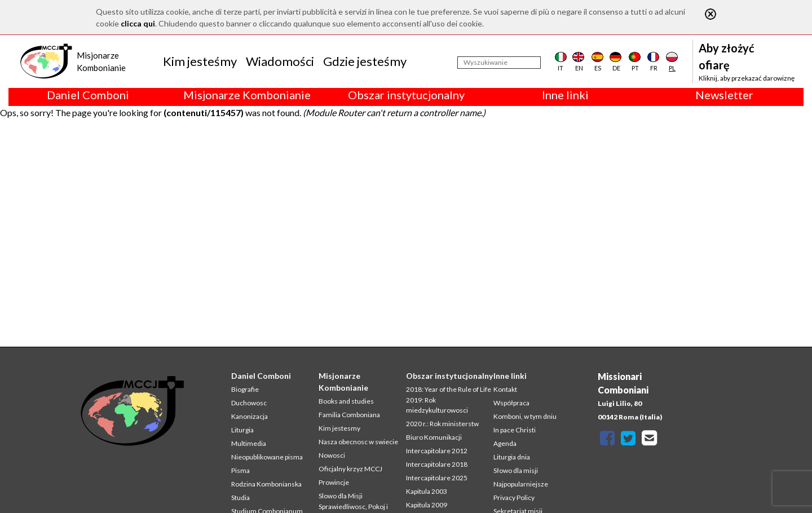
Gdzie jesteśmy (365, 61)
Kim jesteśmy (200, 61)
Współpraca (511, 403)
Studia (240, 497)
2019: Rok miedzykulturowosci (437, 405)
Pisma (240, 470)
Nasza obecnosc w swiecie (358, 442)
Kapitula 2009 (427, 505)
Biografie (245, 389)
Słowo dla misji (516, 470)
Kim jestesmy (339, 428)
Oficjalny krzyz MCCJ (350, 469)
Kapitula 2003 (427, 491)
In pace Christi (515, 430)
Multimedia (249, 443)
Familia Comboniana (349, 415)
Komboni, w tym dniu (525, 416)
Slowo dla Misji (341, 496)
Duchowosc (249, 403)
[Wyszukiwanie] (499, 63)
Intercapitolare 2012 (437, 451)
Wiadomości (280, 61)
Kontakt (505, 389)
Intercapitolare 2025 (437, 478)
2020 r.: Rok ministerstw (442, 424)
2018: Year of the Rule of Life (449, 389)
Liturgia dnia (512, 457)
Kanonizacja (250, 416)
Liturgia (242, 430)
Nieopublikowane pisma (267, 457)
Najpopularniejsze (521, 484)
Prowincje (334, 482)
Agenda (505, 443)
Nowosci (332, 455)
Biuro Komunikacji (434, 437)
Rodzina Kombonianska (266, 484)
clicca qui (138, 23)
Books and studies (346, 401)
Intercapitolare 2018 (437, 464)
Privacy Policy (514, 497)
